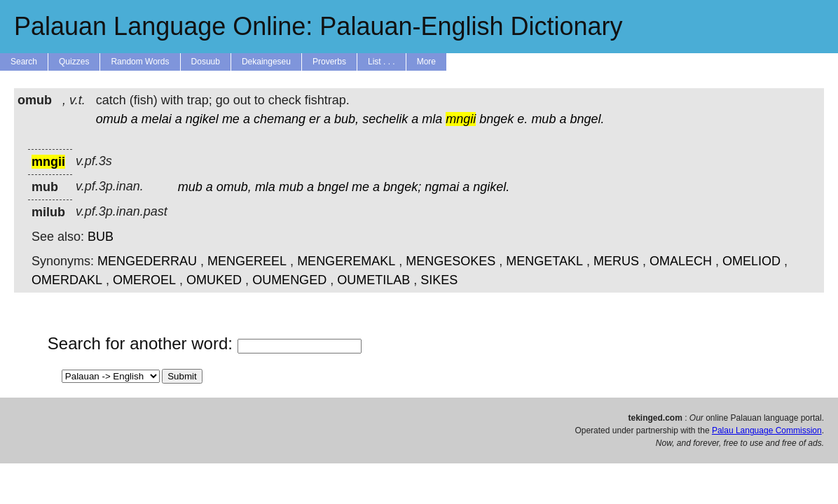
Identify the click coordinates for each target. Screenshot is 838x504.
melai (157, 119)
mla (432, 119)
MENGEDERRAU (147, 261)
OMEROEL (144, 280)
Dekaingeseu (266, 62)
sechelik (385, 119)
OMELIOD (751, 261)
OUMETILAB (373, 280)
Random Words (140, 62)
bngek (496, 119)
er (315, 119)
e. (522, 119)
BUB (101, 237)
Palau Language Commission (767, 430)
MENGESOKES (451, 261)
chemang (280, 119)
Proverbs (329, 62)
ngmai (442, 187)
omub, (234, 187)
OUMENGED (289, 280)
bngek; (402, 187)
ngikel (202, 119)
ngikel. (491, 187)
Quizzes (74, 62)
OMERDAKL (67, 280)
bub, (346, 119)
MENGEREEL (247, 261)
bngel (333, 187)
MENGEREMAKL (346, 261)
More (426, 62)
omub (112, 119)
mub (543, 119)
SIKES (439, 280)
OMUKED (214, 280)
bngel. (587, 119)
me (231, 119)
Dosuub (206, 62)
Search (24, 62)
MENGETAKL (544, 261)
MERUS (616, 261)
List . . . (382, 62)
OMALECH (681, 261)
